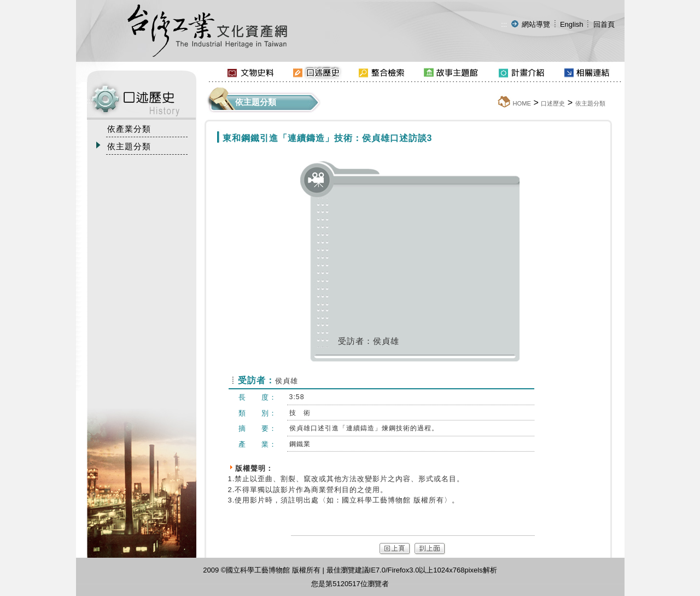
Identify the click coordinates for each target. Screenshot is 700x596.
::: (504, 24)
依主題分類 (590, 103)
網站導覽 (536, 24)
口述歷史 (553, 103)
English (572, 24)
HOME (522, 103)
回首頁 (604, 24)
